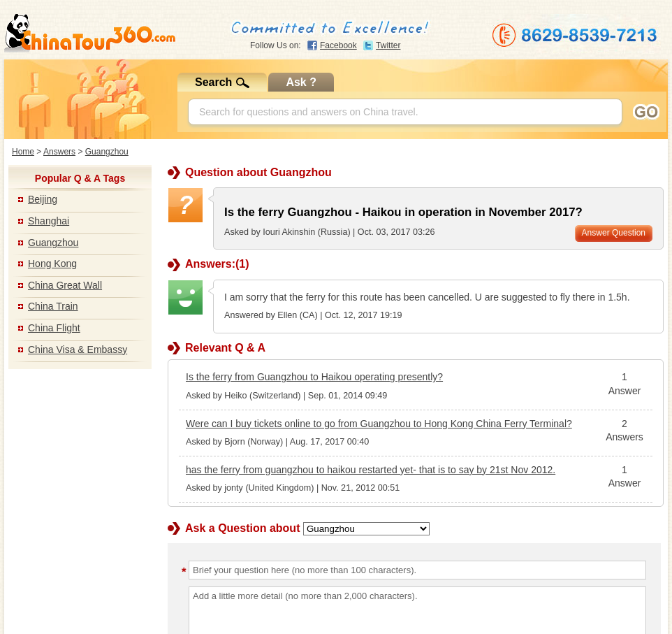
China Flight (54, 328)
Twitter (388, 45)
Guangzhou (107, 152)
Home (23, 152)
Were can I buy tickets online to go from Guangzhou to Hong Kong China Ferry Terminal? (379, 424)
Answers (59, 152)
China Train (53, 306)
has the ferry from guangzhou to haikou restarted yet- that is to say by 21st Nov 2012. (371, 470)
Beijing (43, 199)
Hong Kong (52, 264)
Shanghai (49, 221)
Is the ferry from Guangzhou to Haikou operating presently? (314, 377)
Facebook (338, 45)
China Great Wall (65, 285)
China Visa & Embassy (78, 350)
